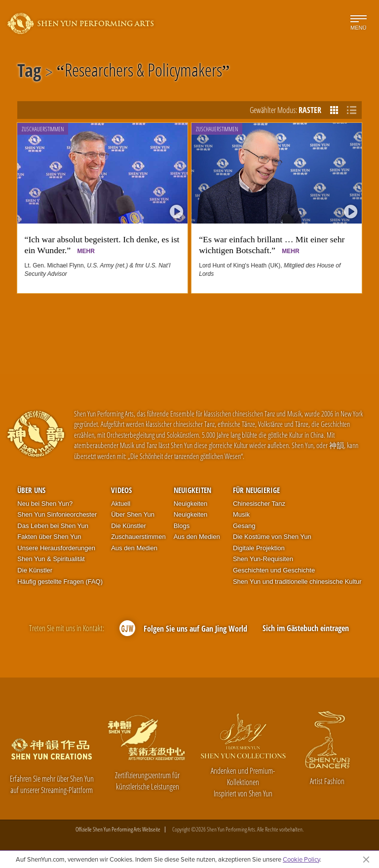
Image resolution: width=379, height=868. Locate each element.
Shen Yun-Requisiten (263, 559)
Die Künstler (35, 570)
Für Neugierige (256, 490)
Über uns (31, 490)
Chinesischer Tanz (259, 504)
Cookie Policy (301, 859)
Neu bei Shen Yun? (45, 504)
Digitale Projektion (259, 548)
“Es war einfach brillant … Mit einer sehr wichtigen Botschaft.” (272, 245)
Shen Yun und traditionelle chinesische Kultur (297, 582)
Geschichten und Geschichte (274, 570)
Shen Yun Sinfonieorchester (57, 514)
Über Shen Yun (133, 514)
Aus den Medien (134, 548)
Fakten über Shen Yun (49, 537)
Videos (121, 490)
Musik (241, 514)
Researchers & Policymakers (143, 72)
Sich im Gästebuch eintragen (306, 628)
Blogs (182, 526)
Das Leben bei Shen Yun (53, 526)
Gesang (244, 526)
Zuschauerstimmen (43, 129)
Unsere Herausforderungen (56, 548)
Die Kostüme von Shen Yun (272, 537)
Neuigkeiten (192, 490)
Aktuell (121, 504)
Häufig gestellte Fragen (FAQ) (60, 582)
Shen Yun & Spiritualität (51, 559)
